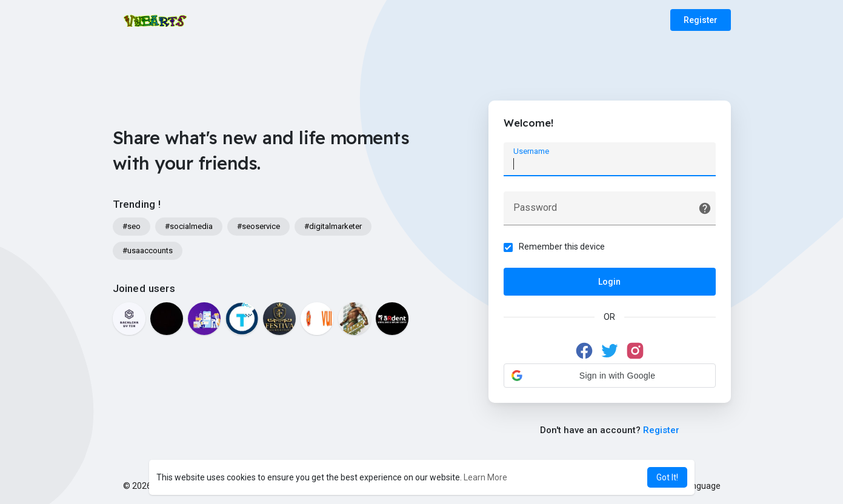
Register (701, 20)
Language (697, 486)
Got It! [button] (667, 477)
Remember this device (562, 247)
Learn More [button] (485, 477)
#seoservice (258, 226)
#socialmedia (189, 226)
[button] (610, 376)
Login (609, 282)
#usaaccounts (148, 250)
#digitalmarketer (333, 226)
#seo (132, 226)
